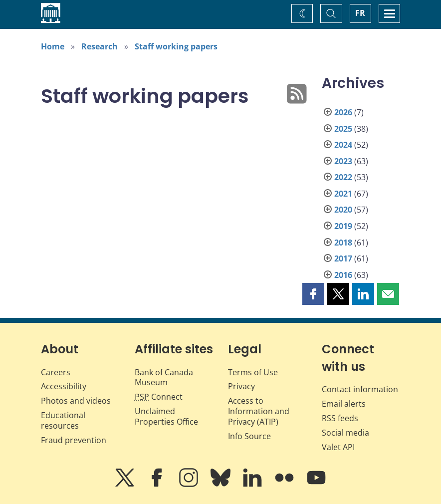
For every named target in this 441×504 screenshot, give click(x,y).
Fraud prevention (74, 440)
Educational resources (63, 420)
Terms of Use (253, 372)
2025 (343, 129)
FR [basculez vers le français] (360, 13)
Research (100, 46)
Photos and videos (76, 401)
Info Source (249, 436)
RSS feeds (340, 418)
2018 (343, 243)
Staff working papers (176, 46)
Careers (56, 372)
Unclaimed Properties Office (166, 416)
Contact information (360, 389)
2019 (343, 226)
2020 (343, 210)
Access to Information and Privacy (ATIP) (259, 411)
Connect (159, 397)
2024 (343, 145)
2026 (343, 112)
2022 (343, 177)
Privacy (241, 386)
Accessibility (64, 386)
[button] (313, 294)
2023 (343, 161)
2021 (343, 194)
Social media (345, 433)
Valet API (338, 447)
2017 (343, 258)
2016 (343, 275)
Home (53, 46)
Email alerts (344, 404)
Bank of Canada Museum (164, 378)
